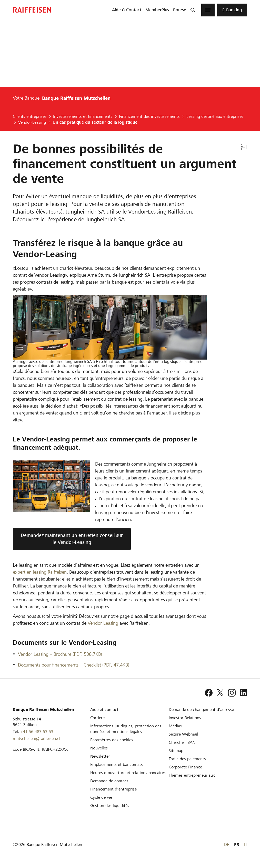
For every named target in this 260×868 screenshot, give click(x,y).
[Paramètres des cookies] (112, 740)
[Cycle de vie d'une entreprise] (101, 797)
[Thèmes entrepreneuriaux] (192, 775)
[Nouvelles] (99, 748)
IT (246, 845)
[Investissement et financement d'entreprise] (113, 789)
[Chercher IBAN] (182, 742)
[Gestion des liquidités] (110, 806)
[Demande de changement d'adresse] (201, 710)
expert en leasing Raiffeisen (40, 572)
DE (227, 845)
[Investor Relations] (185, 718)
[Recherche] (193, 10)
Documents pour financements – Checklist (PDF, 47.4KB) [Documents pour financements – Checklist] (74, 665)
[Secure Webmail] (183, 734)
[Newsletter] (100, 756)
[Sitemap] (176, 751)
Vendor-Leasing (103, 623)
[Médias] (175, 726)
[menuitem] (127, 10)
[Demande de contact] (109, 781)
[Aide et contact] (104, 710)
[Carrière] (97, 718)
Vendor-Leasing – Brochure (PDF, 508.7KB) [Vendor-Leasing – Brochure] (60, 654)
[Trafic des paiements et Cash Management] (187, 759)
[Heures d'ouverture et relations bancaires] (128, 773)
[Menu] (208, 10)
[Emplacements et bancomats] (117, 764)
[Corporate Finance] (185, 767)
